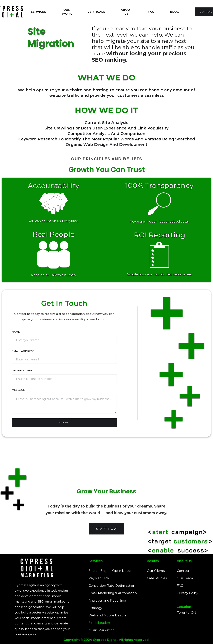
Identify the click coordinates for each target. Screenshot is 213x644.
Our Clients (156, 571)
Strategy (95, 608)
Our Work (67, 12)
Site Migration (99, 623)
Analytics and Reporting (107, 600)
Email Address (23, 351)
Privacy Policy (188, 593)
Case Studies (157, 578)
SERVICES (39, 12)
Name (16, 332)
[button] (39, 12)
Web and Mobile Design (107, 615)
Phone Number (23, 371)
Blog (175, 12)
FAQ (151, 12)
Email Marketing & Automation (113, 593)
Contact (183, 571)
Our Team (185, 578)
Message (18, 390)
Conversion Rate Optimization (112, 586)
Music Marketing (102, 630)
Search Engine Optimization (111, 571)
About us (127, 12)
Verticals (96, 12)
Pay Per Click (99, 578)
